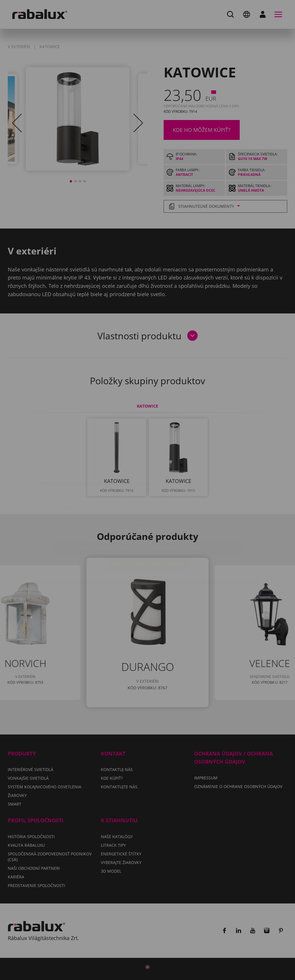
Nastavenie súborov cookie (97, 515)
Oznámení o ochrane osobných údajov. (208, 498)
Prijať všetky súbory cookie (147, 530)
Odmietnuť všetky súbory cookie (191, 515)
